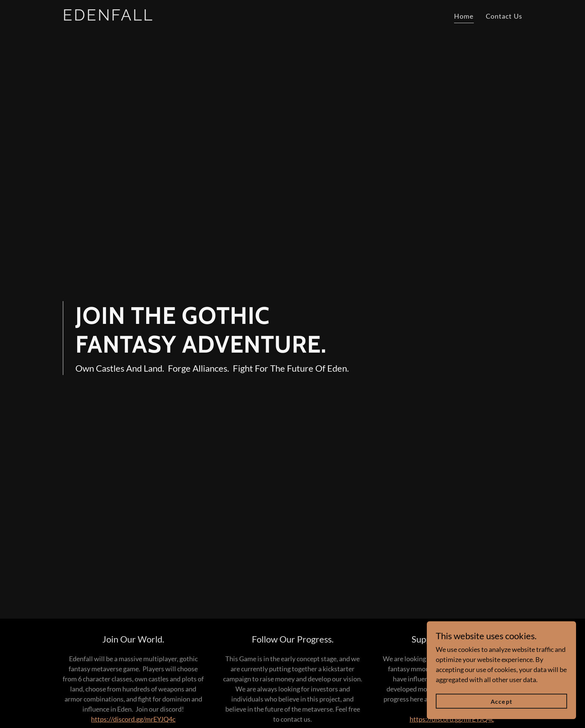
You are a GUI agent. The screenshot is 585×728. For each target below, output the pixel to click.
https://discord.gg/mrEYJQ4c (133, 719)
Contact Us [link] (504, 16)
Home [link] (464, 16)
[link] (143, 18)
